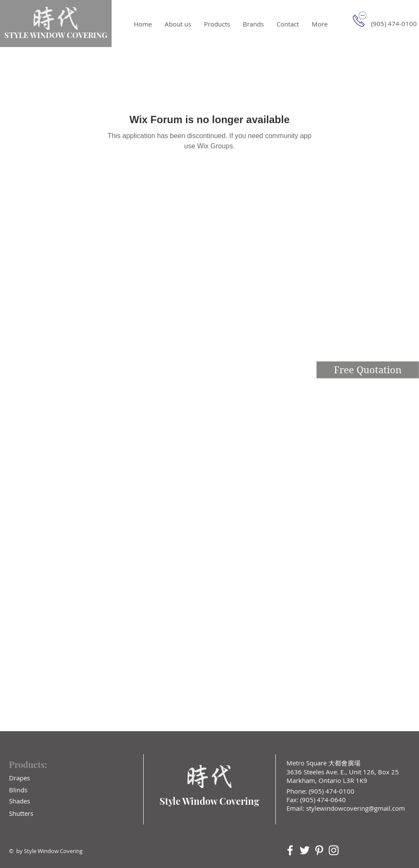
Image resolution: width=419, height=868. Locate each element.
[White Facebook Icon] (290, 850)
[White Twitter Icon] (305, 850)
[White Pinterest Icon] (319, 850)
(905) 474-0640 (323, 800)
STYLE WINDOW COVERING (56, 35)
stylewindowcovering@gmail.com (356, 808)
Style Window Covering (209, 801)
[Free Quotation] (368, 370)
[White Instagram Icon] (334, 850)
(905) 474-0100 (331, 791)
